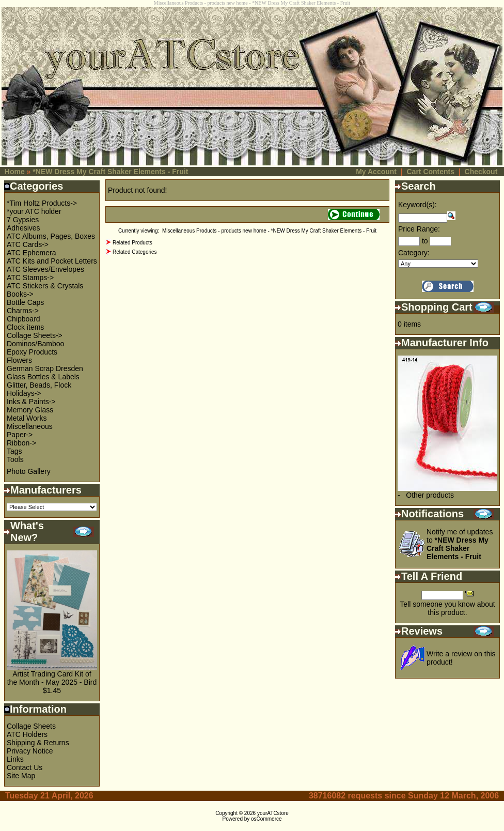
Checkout (481, 172)
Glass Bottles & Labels (43, 377)
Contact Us (25, 767)
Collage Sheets (31, 726)
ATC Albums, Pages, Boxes (51, 236)
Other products (430, 495)
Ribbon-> (21, 443)
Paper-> (20, 435)
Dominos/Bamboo (35, 344)
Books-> (20, 294)
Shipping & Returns (38, 743)
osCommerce (266, 819)
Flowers (19, 360)
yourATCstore (273, 813)
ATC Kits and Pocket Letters (52, 261)
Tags (14, 451)
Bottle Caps (25, 302)
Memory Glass (30, 410)
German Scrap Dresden (45, 368)
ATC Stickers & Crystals (45, 286)
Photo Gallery (29, 471)
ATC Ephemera (31, 253)
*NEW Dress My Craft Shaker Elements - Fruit (110, 172)
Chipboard (23, 319)
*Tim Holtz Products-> (42, 203)
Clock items (25, 327)
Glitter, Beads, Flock (39, 385)
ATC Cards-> (28, 244)
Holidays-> (24, 393)
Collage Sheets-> (35, 335)
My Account (376, 172)
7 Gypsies (23, 220)
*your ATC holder (34, 211)
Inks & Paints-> (31, 402)
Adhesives (23, 228)
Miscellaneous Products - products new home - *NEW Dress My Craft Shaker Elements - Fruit (269, 231)
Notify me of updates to (460, 544)
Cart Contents (430, 172)
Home (15, 172)
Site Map (21, 776)
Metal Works (27, 418)
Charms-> (23, 311)
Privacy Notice (30, 751)
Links (15, 759)
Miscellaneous (30, 426)
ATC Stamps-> (30, 278)
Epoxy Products (32, 352)
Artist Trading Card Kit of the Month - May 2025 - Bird (52, 678)
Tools (15, 459)
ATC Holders (27, 734)
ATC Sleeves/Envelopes (45, 269)
